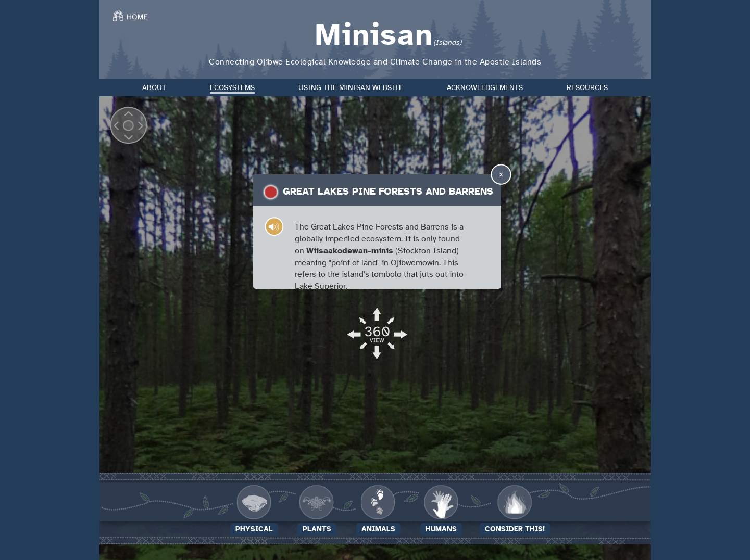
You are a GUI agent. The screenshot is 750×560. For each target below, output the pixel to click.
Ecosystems (232, 88)
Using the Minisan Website (351, 88)
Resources (587, 88)
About (154, 88)
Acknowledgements (485, 88)
